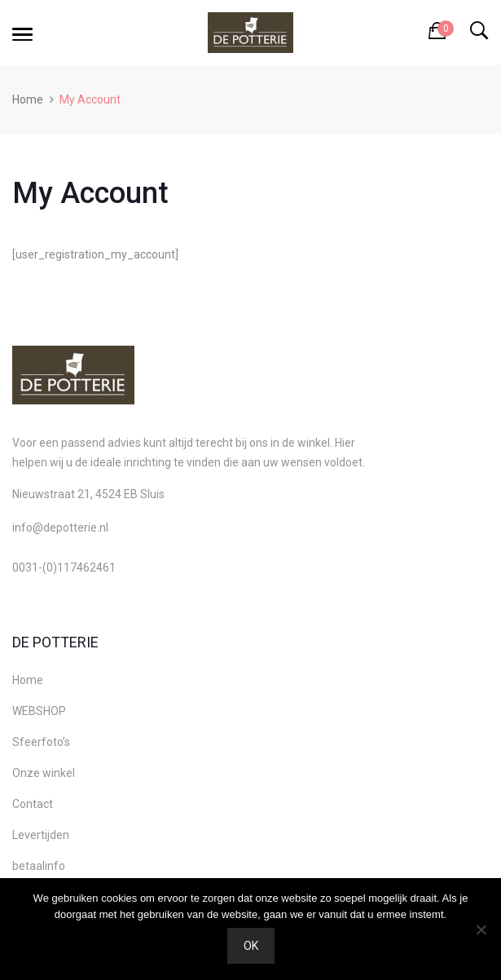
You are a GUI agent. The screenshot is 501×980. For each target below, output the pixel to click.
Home (28, 99)
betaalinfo (39, 866)
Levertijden (41, 835)
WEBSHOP (39, 711)
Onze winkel (44, 773)
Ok (251, 946)
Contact (33, 804)
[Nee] (481, 929)
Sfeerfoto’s (41, 742)
